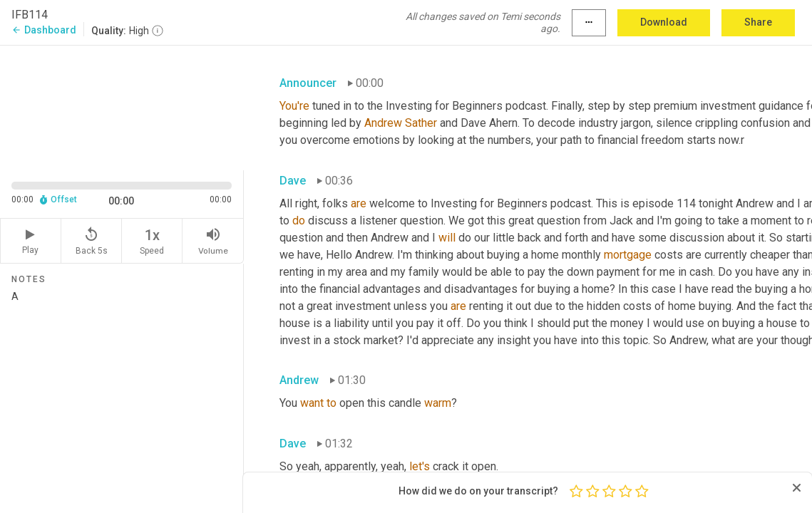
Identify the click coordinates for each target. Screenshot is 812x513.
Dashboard (44, 30)
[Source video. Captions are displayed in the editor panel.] (122, 107)
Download (664, 22)
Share (758, 22)
